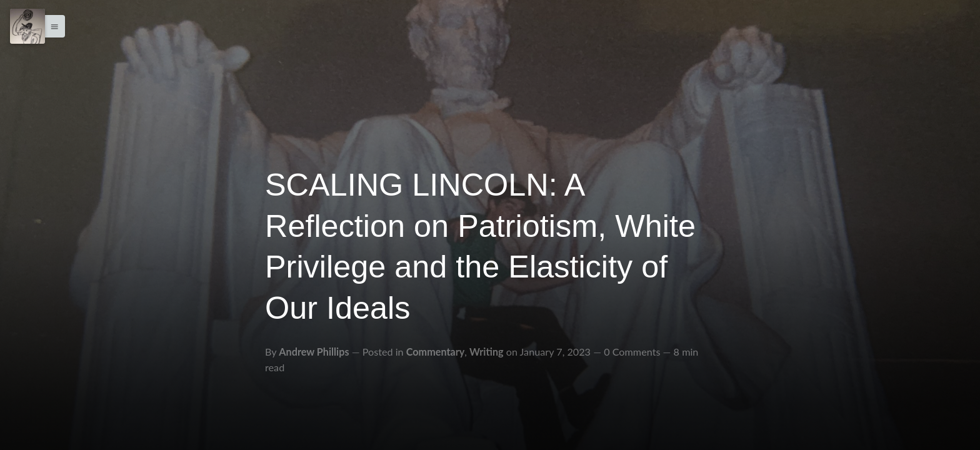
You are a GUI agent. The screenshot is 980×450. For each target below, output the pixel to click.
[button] (51, 26)
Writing (487, 352)
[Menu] (27, 26)
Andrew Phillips (314, 352)
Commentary (435, 352)
